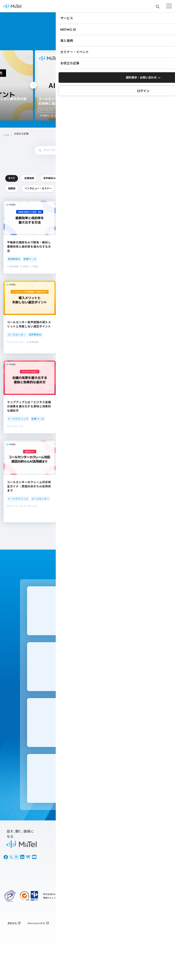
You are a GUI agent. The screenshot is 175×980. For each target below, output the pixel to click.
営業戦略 (67, 176)
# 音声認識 (13, 278)
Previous (33, 85)
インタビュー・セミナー (109, 200)
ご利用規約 (91, 948)
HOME (7, 134)
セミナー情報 (147, 877)
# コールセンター (31, 116)
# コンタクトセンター (149, 522)
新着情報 (103, 892)
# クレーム (13, 518)
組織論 (67, 200)
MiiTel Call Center (69, 883)
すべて (25, 176)
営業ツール (25, 200)
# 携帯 (126, 358)
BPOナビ (144, 883)
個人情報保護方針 (65, 948)
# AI (87, 358)
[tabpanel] (70, 85)
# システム (90, 518)
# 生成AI (127, 527)
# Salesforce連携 (132, 434)
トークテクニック (109, 188)
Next (142, 85)
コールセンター (29, 110)
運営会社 (12, 948)
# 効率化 (134, 116)
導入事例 (144, 870)
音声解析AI (109, 176)
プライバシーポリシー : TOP (123, 948)
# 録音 (35, 278)
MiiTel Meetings (68, 870)
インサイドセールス (25, 188)
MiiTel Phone (66, 864)
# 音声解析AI (130, 522)
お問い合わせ (106, 886)
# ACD (69, 438)
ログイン (63, 900)
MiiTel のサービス (69, 857)
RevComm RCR (36, 948)
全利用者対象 (157, 948)
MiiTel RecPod (67, 877)
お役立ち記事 (147, 864)
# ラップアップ (15, 438)
